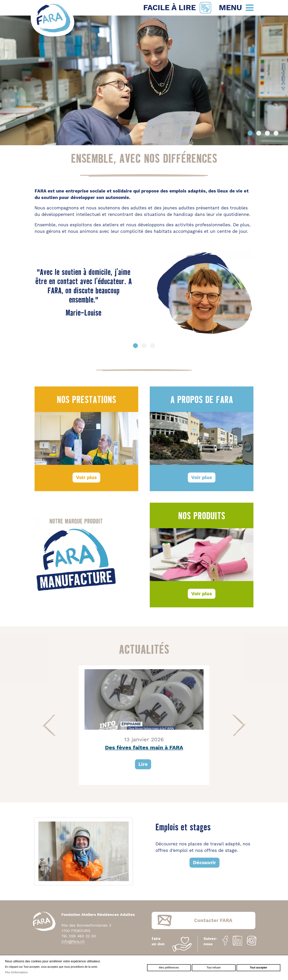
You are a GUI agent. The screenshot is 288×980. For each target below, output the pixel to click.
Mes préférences (169, 968)
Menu (230, 8)
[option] (144, 80)
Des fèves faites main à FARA (144, 747)
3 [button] (267, 133)
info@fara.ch (73, 941)
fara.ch (53, 19)
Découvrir (204, 863)
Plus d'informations (16, 972)
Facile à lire (170, 8)
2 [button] (259, 133)
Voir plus (86, 477)
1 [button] (250, 133)
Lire (143, 764)
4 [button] (276, 133)
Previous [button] (49, 725)
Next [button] (239, 725)
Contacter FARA (213, 920)
